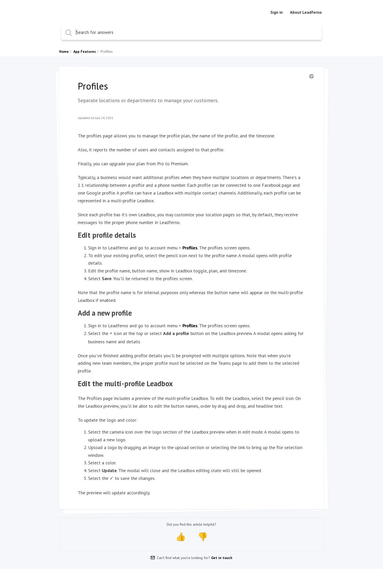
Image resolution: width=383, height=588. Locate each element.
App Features (85, 51)
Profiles (190, 248)
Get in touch (222, 557)
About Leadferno (306, 12)
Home (64, 51)
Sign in (277, 12)
